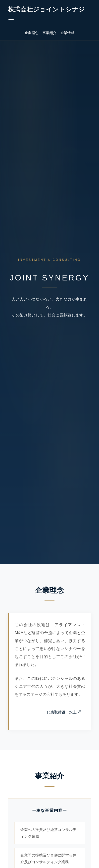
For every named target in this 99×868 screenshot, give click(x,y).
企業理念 (32, 33)
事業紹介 (49, 33)
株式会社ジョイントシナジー (47, 15)
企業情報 (67, 33)
